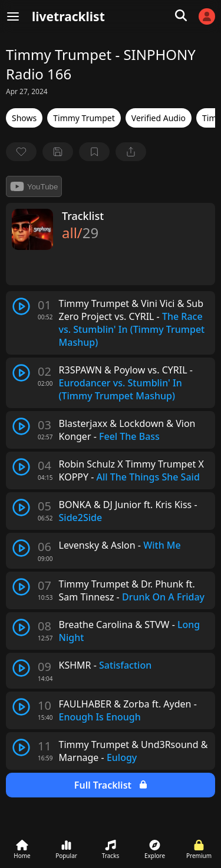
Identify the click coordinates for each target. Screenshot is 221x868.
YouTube (34, 186)
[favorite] (21, 152)
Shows (24, 118)
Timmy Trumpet (84, 118)
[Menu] (13, 16)
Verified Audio (159, 118)
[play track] (21, 306)
